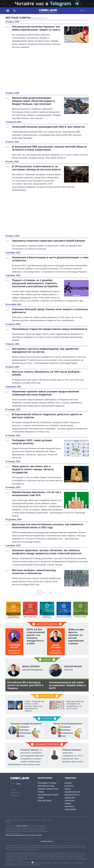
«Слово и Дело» (22, 826)
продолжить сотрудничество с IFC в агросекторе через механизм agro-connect (73, 756)
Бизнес (68, 783)
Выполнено (24, 730)
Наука (68, 789)
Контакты (15, 793)
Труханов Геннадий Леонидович (26, 724)
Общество (70, 798)
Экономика (70, 809)
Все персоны (44, 801)
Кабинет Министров (48, 789)
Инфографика (47, 696)
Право (68, 804)
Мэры (41, 798)
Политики (47, 719)
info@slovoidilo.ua (47, 841)
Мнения (47, 660)
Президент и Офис (47, 783)
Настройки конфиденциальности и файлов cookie (23, 835)
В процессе (24, 727)
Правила (15, 795)
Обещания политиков (47, 744)
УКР (82, 11)
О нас (13, 790)
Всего (22, 736)
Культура (69, 786)
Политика (70, 801)
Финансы (69, 806)
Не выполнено (25, 733)
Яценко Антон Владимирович (68, 724)
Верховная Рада (46, 786)
